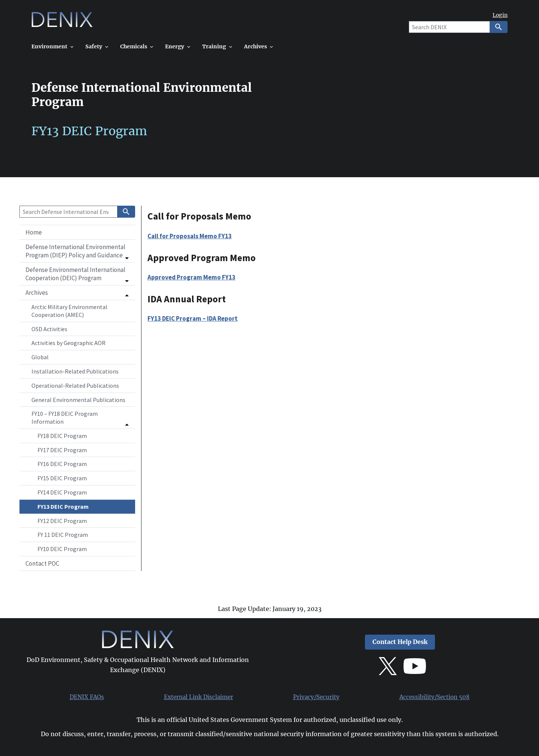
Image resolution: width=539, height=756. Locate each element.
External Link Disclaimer (199, 697)
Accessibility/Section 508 (435, 697)
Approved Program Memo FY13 (191, 277)
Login (500, 15)
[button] (77, 251)
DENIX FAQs (87, 697)
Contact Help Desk (400, 642)
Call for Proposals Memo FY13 (190, 236)
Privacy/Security (316, 697)
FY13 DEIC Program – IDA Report (193, 318)
